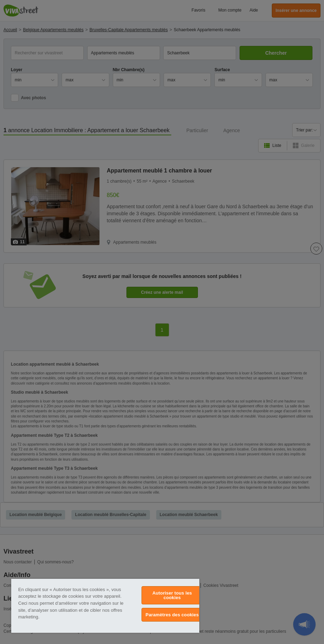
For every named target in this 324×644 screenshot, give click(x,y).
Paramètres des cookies (172, 615)
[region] (105, 606)
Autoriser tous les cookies (172, 595)
